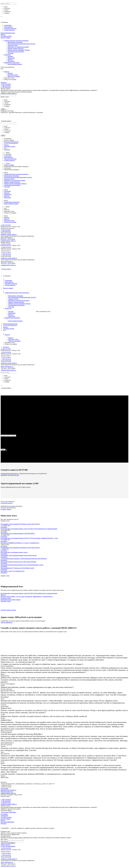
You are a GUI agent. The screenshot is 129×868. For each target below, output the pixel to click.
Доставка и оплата (6, 36)
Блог (2, 69)
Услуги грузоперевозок (8, 67)
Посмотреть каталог (7, 503)
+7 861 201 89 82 (6, 86)
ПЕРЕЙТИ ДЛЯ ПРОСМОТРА (10, 475)
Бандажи (10, 56)
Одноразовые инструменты (16, 52)
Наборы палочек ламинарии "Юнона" (19, 50)
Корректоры (11, 58)
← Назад (7, 153)
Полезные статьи (13, 75)
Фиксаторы (11, 61)
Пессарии (11, 53)
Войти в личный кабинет (8, 843)
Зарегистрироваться (7, 622)
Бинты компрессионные (15, 64)
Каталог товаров (6, 38)
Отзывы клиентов (9, 30)
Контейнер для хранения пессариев (18, 47)
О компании (4, 22)
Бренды (3, 34)
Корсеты (10, 59)
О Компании (4, 816)
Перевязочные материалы (12, 63)
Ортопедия (7, 55)
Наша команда (8, 27)
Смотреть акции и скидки (8, 610)
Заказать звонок (5, 89)
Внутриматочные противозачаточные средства (21, 44)
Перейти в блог (5, 521)
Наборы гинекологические (16, 48)
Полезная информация (7, 822)
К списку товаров (6, 509)
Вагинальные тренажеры (15, 42)
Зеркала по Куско (13, 45)
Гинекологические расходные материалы (16, 41)
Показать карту (5, 796)
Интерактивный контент (8, 33)
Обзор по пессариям (14, 76)
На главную (4, 814)
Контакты (4, 82)
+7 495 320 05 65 (6, 87)
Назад (6, 173)
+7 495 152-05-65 (6, 84)
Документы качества (10, 28)
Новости (7, 72)
